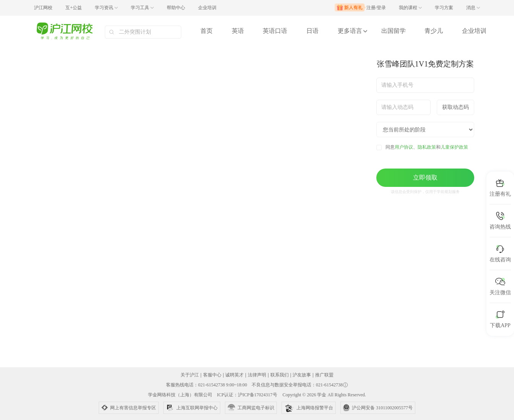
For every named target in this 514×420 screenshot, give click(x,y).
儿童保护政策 (454, 147)
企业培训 (207, 8)
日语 (312, 31)
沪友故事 (302, 375)
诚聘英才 (234, 375)
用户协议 (404, 147)
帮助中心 (176, 8)
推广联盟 (324, 375)
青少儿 (434, 31)
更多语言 (350, 31)
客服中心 (212, 375)
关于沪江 (190, 375)
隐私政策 (427, 147)
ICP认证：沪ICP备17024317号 (247, 395)
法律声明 (257, 375)
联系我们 (280, 375)
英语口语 (275, 31)
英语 (238, 31)
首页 (207, 31)
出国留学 (394, 31)
